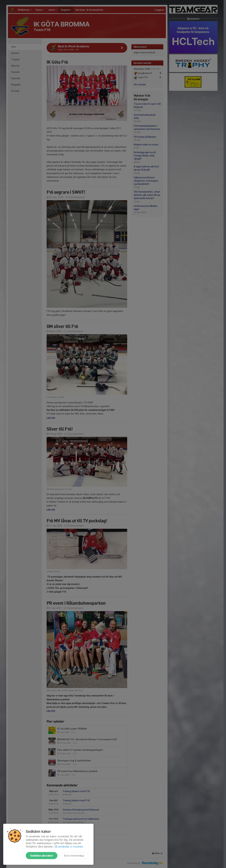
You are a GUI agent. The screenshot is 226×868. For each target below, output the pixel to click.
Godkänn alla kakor (42, 856)
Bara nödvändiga (74, 856)
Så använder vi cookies (69, 847)
